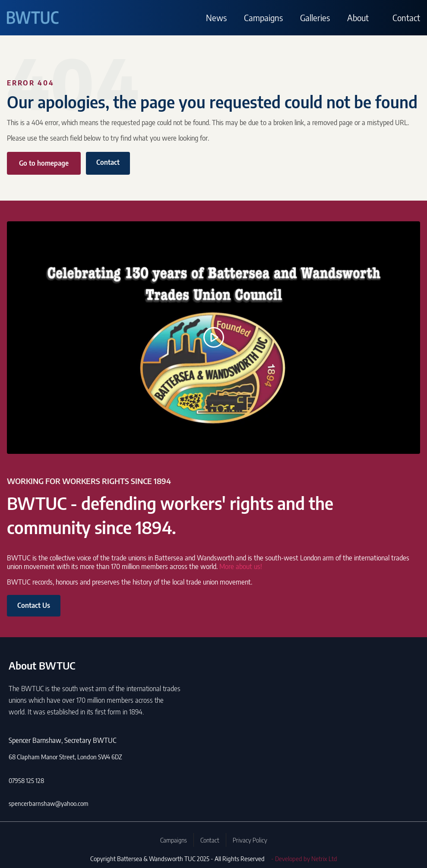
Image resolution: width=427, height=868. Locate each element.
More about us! (241, 566)
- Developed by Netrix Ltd (304, 859)
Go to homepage (44, 163)
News (216, 17)
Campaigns (263, 17)
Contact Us (34, 605)
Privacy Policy (250, 840)
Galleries (315, 17)
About (358, 17)
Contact (406, 17)
